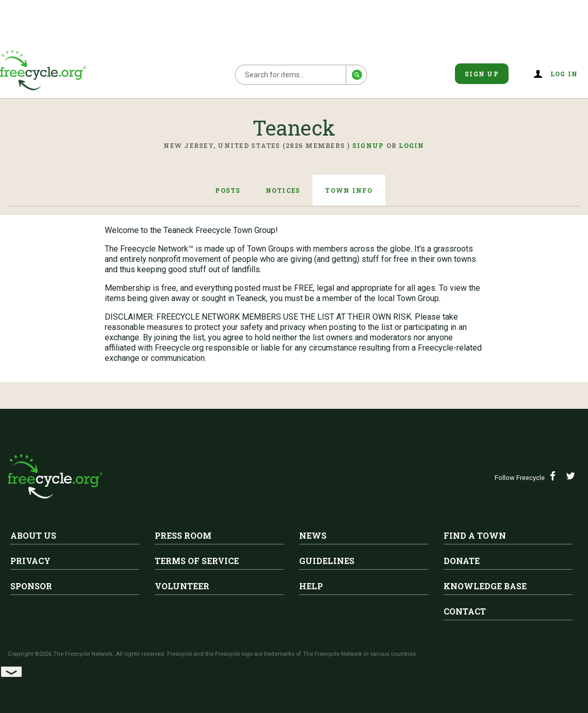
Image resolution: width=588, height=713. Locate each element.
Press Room (183, 535)
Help (311, 586)
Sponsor (31, 586)
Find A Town (475, 535)
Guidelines (327, 561)
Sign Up (482, 74)
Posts (228, 190)
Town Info (349, 190)
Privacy (30, 561)
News (313, 535)
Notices (283, 190)
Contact (465, 611)
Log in (564, 74)
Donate (462, 561)
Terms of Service (197, 561)
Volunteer (182, 586)
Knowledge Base (485, 586)
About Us (33, 535)
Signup (368, 145)
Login (411, 145)
